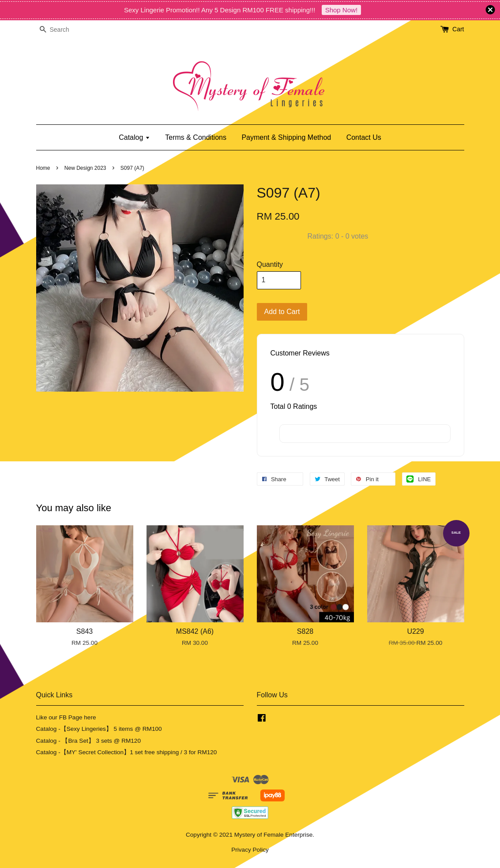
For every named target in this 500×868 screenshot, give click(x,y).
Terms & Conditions (196, 137)
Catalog (134, 137)
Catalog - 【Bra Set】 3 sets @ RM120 (89, 741)
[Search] (63, 30)
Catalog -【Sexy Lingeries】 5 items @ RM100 (99, 729)
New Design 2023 (85, 168)
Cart (458, 29)
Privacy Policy (250, 850)
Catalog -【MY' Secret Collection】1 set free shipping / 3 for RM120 (127, 752)
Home (43, 168)
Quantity (270, 264)
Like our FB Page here (66, 717)
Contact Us (364, 137)
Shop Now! (341, 10)
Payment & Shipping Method (286, 137)
